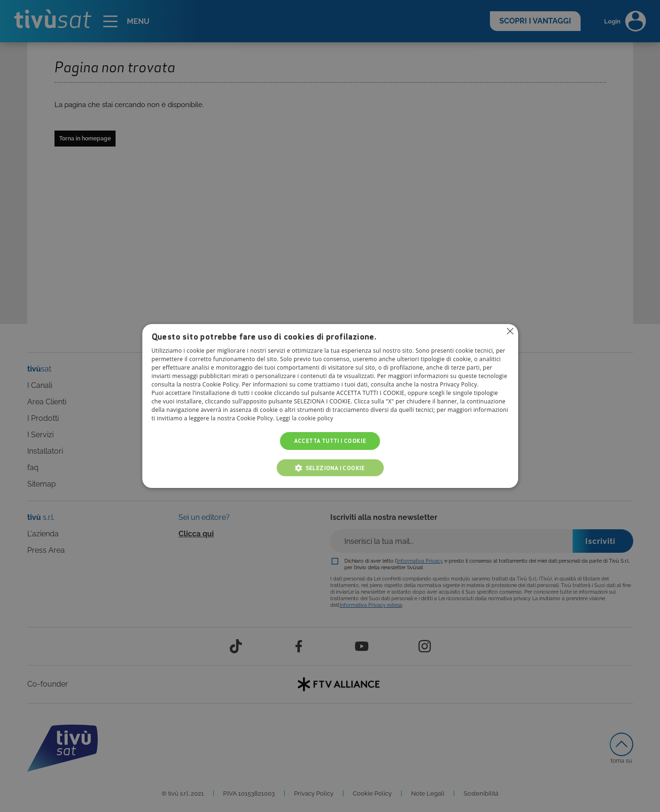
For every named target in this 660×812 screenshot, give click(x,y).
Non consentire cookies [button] (510, 331)
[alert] (330, 406)
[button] (330, 468)
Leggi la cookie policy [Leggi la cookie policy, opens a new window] (305, 418)
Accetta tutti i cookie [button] (330, 441)
